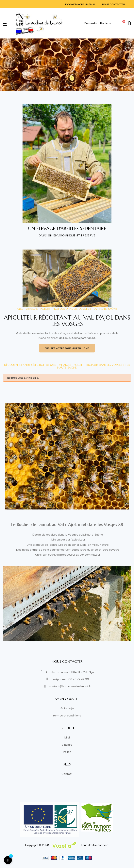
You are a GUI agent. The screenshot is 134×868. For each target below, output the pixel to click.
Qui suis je (67, 708)
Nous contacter (114, 4)
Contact (67, 774)
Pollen (67, 752)
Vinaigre (67, 745)
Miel (67, 737)
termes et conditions (67, 715)
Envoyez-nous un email (81, 4)
